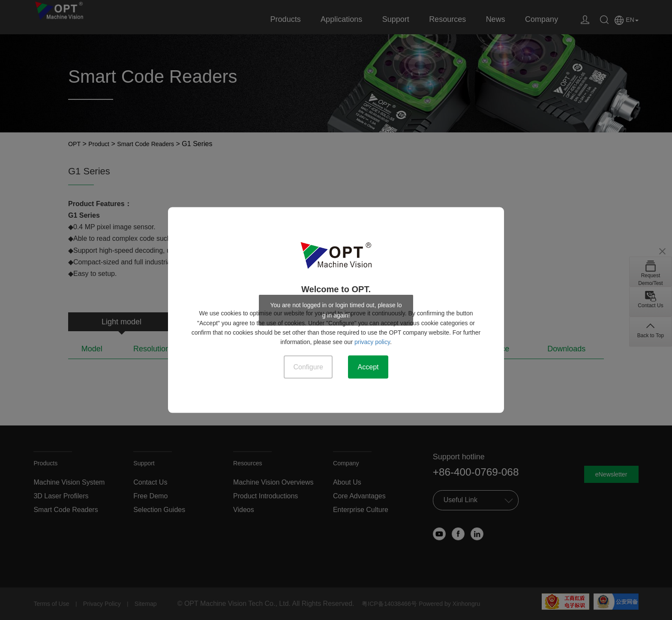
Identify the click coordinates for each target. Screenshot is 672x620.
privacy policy (372, 341)
